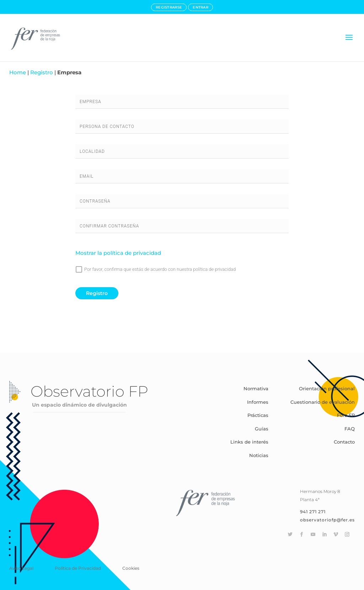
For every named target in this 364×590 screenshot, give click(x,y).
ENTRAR (200, 7)
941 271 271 (313, 512)
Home (18, 72)
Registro (42, 72)
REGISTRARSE (169, 7)
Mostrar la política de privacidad (118, 253)
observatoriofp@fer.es (327, 520)
